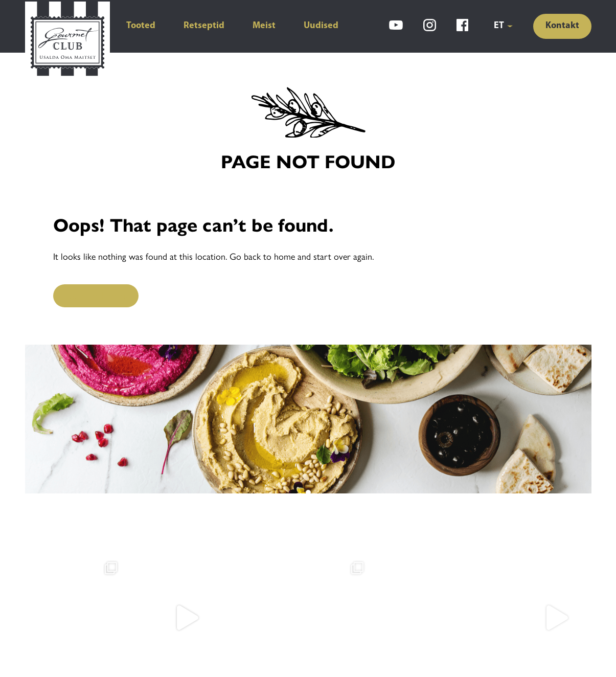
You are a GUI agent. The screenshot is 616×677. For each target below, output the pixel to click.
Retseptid (204, 26)
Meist (264, 26)
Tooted (141, 26)
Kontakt (562, 26)
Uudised (321, 26)
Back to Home (96, 295)
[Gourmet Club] (67, 40)
